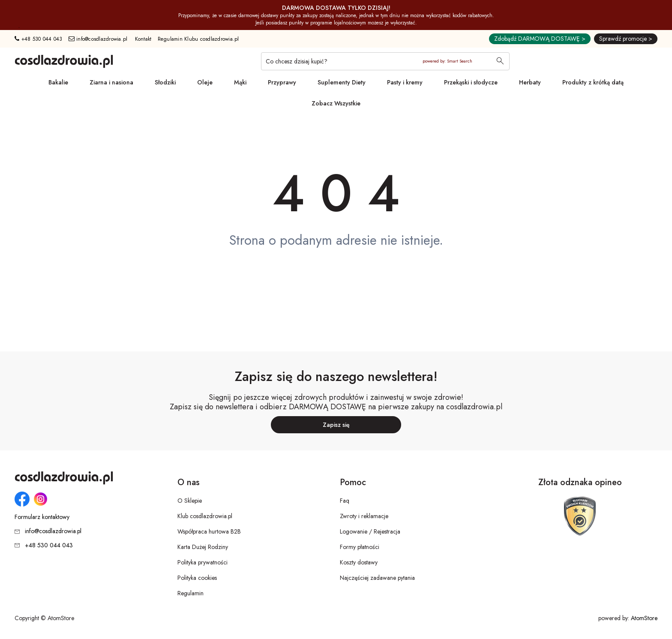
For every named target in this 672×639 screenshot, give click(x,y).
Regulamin (190, 593)
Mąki (240, 82)
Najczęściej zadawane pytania (377, 578)
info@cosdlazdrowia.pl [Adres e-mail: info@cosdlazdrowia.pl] (98, 39)
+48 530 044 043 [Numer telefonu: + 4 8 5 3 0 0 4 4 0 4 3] (38, 39)
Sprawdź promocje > (626, 39)
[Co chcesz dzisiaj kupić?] (385, 61)
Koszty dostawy (359, 562)
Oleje (205, 82)
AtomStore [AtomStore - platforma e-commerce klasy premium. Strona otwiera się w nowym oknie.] (644, 618)
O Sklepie (190, 501)
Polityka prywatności (202, 562)
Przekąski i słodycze (471, 82)
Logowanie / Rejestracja (370, 531)
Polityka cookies (197, 578)
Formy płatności (360, 547)
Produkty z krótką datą (593, 82)
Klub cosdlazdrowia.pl (205, 516)
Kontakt (143, 39)
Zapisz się (336, 425)
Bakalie (58, 82)
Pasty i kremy (405, 82)
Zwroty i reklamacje (364, 516)
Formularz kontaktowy (42, 517)
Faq (345, 501)
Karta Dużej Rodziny (203, 547)
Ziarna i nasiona (111, 82)
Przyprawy (282, 82)
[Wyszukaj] (500, 62)
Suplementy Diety (342, 82)
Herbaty (530, 82)
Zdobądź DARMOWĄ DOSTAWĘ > (540, 39)
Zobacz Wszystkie (336, 103)
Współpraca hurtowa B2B (209, 531)
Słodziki (165, 82)
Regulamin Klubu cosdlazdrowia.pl (198, 39)
